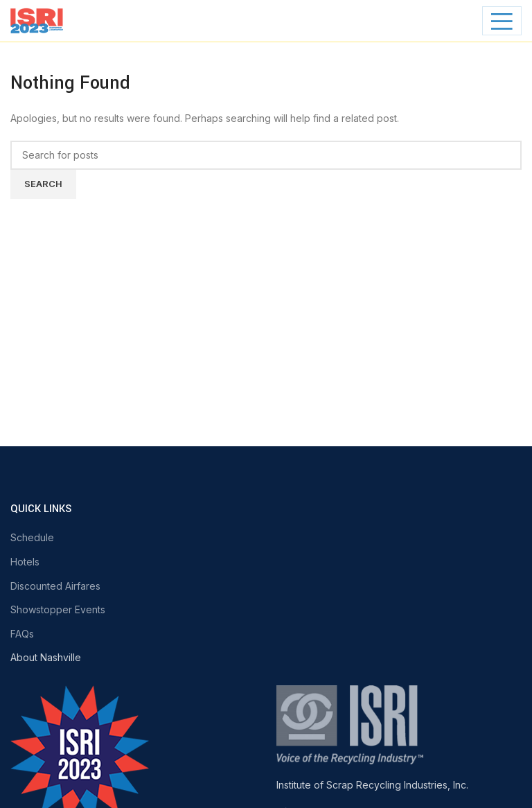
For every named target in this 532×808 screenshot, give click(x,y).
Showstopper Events (58, 609)
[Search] (266, 155)
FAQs (22, 634)
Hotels (25, 562)
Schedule (32, 537)
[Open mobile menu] (502, 21)
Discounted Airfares (55, 586)
